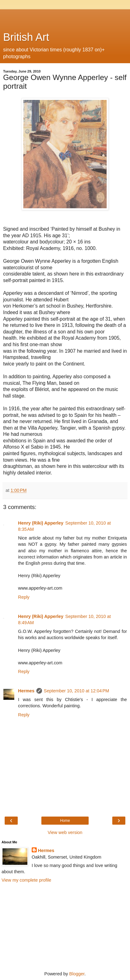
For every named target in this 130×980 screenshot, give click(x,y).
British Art (26, 37)
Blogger (77, 974)
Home (65, 821)
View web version (65, 832)
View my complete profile (26, 880)
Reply (24, 597)
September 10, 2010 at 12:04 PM (77, 691)
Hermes (26, 691)
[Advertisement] (65, 17)
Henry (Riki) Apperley (41, 523)
